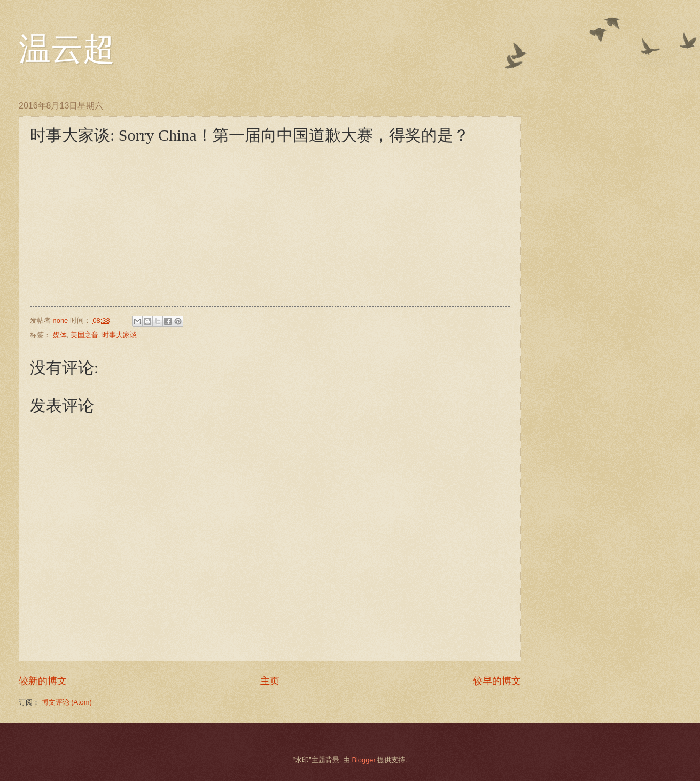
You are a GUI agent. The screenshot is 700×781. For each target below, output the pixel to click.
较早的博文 (497, 681)
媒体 (60, 335)
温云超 (67, 49)
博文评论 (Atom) (67, 702)
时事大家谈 (119, 335)
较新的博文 (43, 681)
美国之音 (84, 335)
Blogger (363, 760)
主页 (270, 681)
